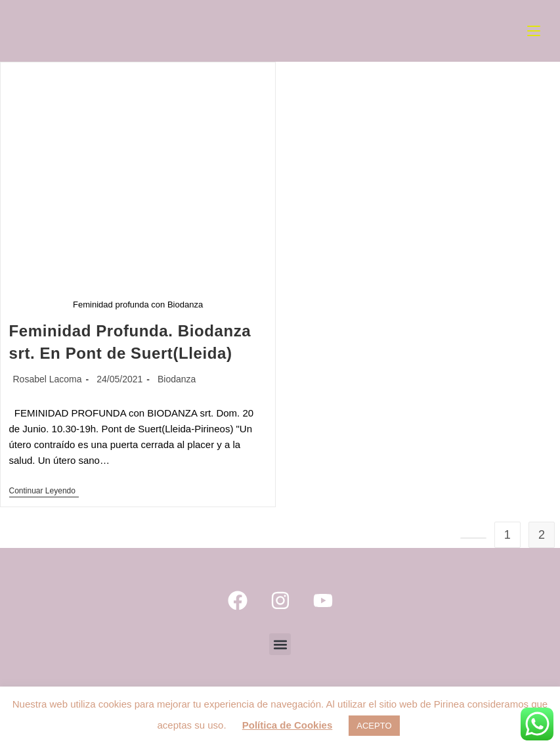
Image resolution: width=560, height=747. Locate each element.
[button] (280, 644)
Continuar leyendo (44, 491)
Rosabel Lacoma (48, 379)
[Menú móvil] (534, 31)
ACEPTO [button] (374, 726)
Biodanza (177, 379)
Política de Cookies (288, 725)
